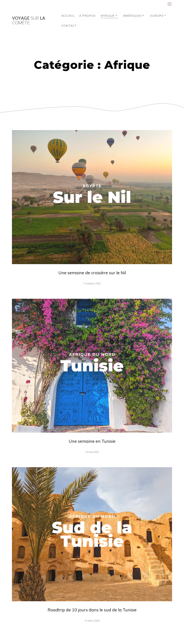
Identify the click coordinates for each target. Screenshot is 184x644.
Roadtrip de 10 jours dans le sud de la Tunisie (92, 610)
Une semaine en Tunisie (92, 441)
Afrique (108, 16)
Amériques (133, 16)
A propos (88, 16)
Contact (69, 25)
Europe (157, 16)
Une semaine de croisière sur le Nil (92, 273)
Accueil (68, 16)
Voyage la (29, 20)
